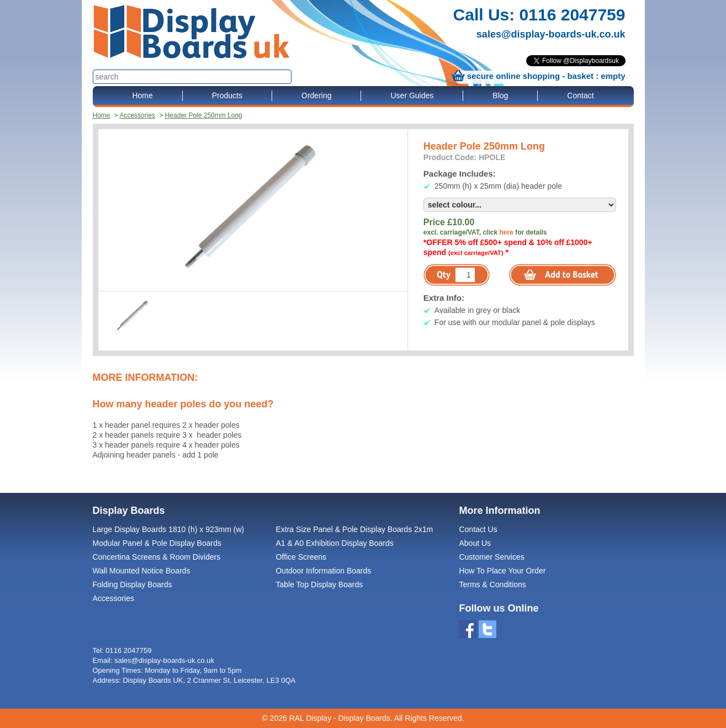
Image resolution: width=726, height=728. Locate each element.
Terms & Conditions (492, 584)
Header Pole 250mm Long (204, 115)
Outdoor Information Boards (323, 571)
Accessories (137, 115)
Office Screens (301, 557)
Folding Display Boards (133, 584)
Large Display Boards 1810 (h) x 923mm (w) (169, 529)
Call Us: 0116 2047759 (539, 15)
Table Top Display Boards (319, 584)
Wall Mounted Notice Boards (142, 571)
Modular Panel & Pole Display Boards (157, 543)
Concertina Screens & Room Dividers (157, 557)
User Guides (412, 95)
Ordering (316, 95)
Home (142, 95)
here (506, 232)
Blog (500, 95)
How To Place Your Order (502, 571)
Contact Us (478, 529)
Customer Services (491, 557)
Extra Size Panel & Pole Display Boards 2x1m (354, 529)
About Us (475, 543)
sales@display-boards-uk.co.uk (551, 34)
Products (227, 95)
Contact (580, 95)
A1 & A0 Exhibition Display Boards (334, 543)
